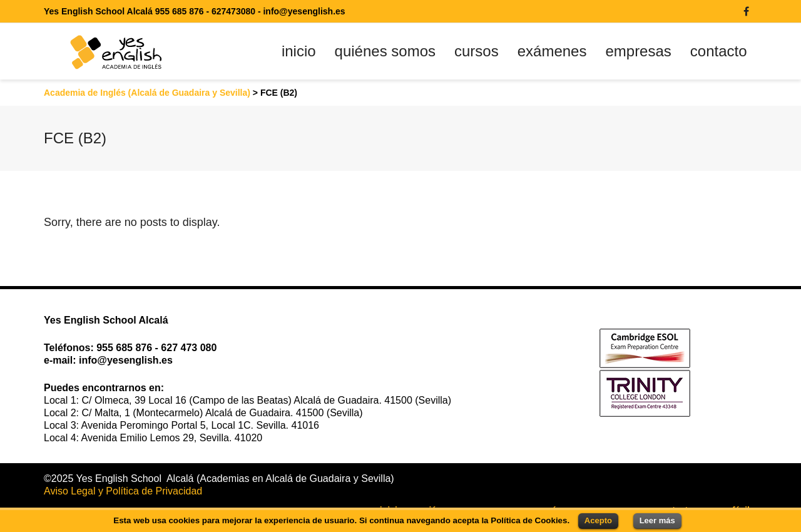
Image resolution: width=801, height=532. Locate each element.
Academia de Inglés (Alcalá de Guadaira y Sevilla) (147, 93)
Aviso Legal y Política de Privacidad (123, 491)
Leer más (657, 520)
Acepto (598, 520)
